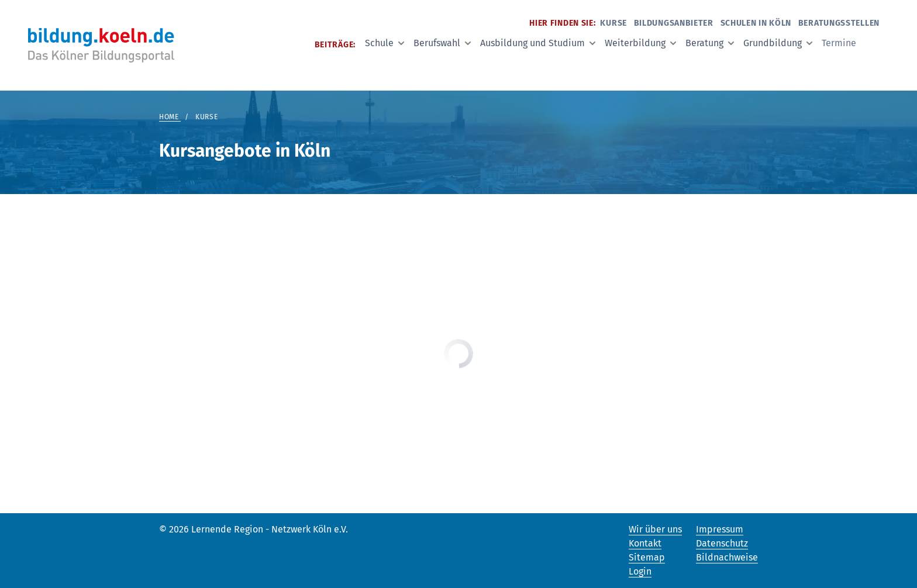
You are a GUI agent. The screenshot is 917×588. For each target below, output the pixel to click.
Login (640, 571)
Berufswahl (442, 43)
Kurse (613, 23)
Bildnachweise (727, 557)
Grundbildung (778, 43)
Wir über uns (655, 529)
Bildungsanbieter (674, 23)
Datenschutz (722, 543)
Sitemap (647, 557)
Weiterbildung (640, 43)
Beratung (710, 43)
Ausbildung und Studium (538, 43)
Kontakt (645, 543)
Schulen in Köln (756, 23)
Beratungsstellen (839, 23)
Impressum (720, 529)
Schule (385, 43)
